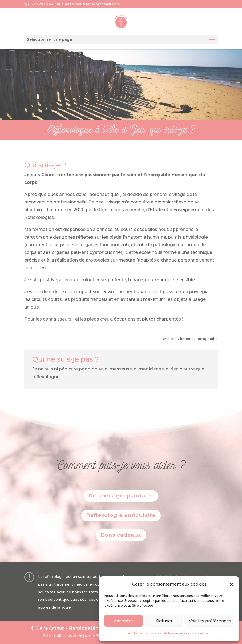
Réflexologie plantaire (121, 496)
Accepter (124, 621)
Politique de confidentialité (186, 633)
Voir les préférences (210, 621)
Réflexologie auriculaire (121, 515)
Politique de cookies (144, 633)
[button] (231, 584)
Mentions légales (88, 628)
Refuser (164, 621)
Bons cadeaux (121, 535)
